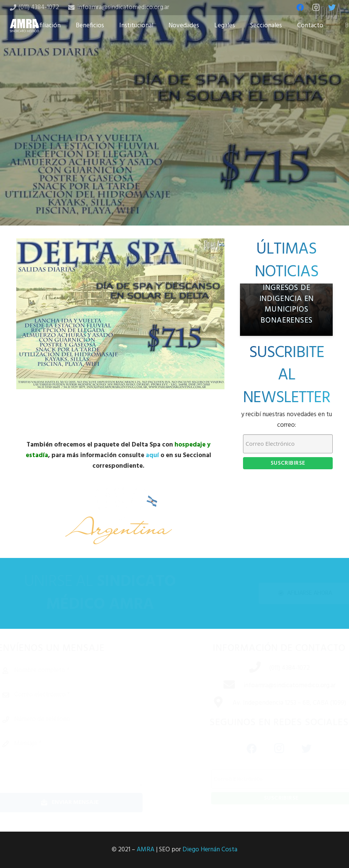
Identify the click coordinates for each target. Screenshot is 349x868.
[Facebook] (300, 8)
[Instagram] (316, 8)
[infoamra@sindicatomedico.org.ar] (220, 686)
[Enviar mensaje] (83, 803)
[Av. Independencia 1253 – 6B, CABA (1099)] (209, 703)
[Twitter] (332, 8)
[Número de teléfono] (83, 719)
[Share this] (150, 185)
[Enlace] (25, 26)
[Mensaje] (83, 761)
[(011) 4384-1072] (246, 668)
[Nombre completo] (83, 671)
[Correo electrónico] (83, 695)
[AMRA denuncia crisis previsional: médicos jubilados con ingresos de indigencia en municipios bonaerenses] (286, 310)
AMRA (146, 850)
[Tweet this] (174, 185)
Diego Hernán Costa (210, 850)
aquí (152, 455)
